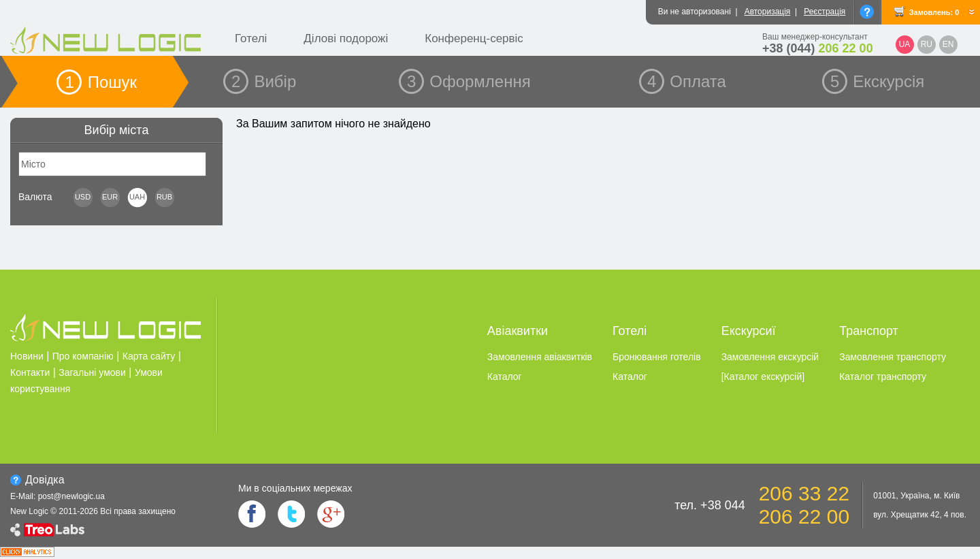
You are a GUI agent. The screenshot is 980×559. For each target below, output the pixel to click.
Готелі (251, 38)
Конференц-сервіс (474, 38)
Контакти (30, 372)
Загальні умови (92, 372)
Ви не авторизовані (695, 12)
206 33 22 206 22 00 (804, 505)
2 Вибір (264, 81)
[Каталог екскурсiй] (763, 377)
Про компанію (83, 356)
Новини (27, 356)
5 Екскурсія (877, 81)
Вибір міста (117, 130)
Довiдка (45, 480)
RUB (164, 197)
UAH (137, 197)
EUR (110, 197)
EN (948, 44)
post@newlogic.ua (71, 496)
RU (927, 44)
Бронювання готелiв (657, 357)
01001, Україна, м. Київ (916, 496)
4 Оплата (687, 81)
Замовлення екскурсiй (770, 357)
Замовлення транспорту (893, 357)
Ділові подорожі (346, 38)
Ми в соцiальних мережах (295, 488)
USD (83, 197)
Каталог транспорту (883, 377)
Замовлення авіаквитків (540, 357)
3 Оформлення (469, 81)
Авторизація (768, 12)
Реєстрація (824, 12)
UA (905, 44)
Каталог (505, 377)
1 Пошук (101, 82)
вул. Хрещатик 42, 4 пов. (920, 515)
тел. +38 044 (710, 505)
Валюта (35, 197)
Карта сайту (149, 356)
